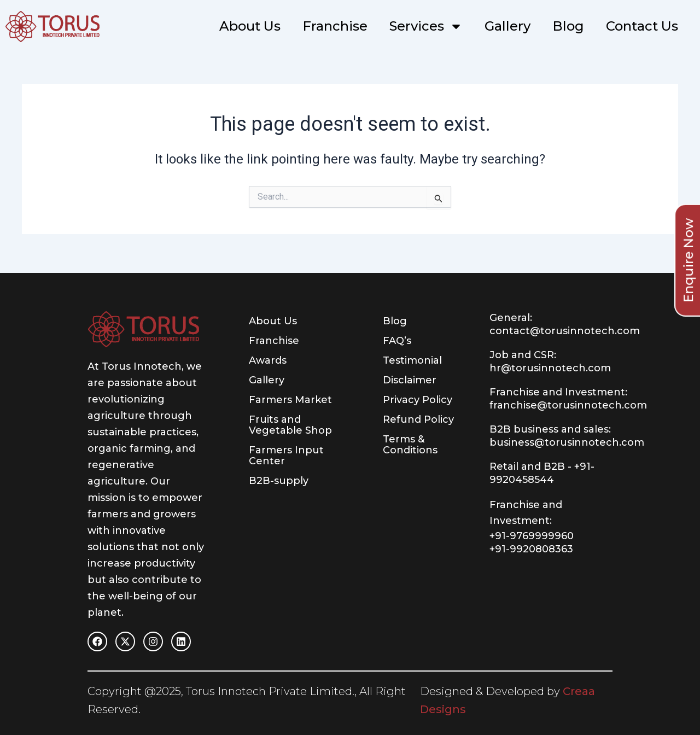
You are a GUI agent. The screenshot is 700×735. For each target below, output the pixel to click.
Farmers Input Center (286, 456)
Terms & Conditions (410, 445)
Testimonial (412, 360)
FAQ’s (397, 341)
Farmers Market (290, 400)
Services (426, 26)
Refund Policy (418, 419)
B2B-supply (279, 481)
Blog (568, 26)
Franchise (335, 26)
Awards (268, 360)
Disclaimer (410, 380)
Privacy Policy (418, 400)
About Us (250, 26)
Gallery (507, 26)
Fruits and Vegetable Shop (290, 425)
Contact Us (642, 26)
